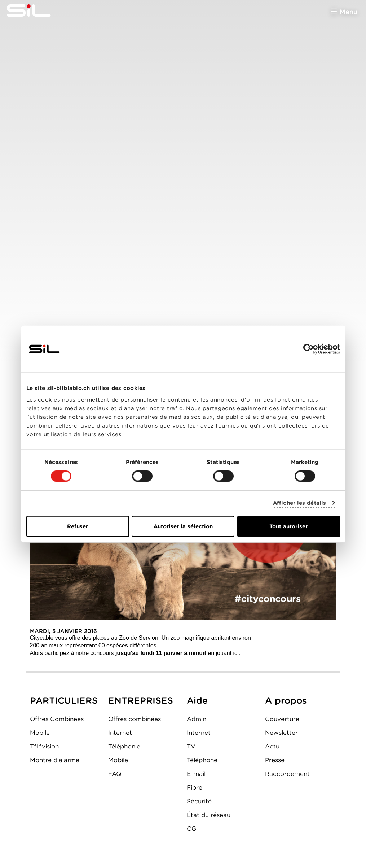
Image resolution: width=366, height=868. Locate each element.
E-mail (196, 774)
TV (191, 746)
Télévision (44, 746)
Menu (349, 12)
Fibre (195, 787)
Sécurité (199, 801)
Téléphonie (124, 746)
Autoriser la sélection (183, 526)
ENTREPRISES (141, 700)
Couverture (282, 719)
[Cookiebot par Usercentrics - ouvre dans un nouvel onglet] (308, 349)
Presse (275, 760)
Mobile (40, 733)
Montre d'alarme (55, 760)
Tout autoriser (288, 526)
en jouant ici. (224, 653)
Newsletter (281, 733)
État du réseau (209, 815)
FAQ (115, 774)
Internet (120, 733)
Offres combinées (135, 719)
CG (191, 829)
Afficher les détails (299, 503)
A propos (286, 700)
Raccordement (287, 774)
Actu (272, 746)
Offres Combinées (57, 719)
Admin (197, 719)
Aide (197, 700)
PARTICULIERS (64, 700)
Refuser (78, 526)
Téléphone (202, 760)
